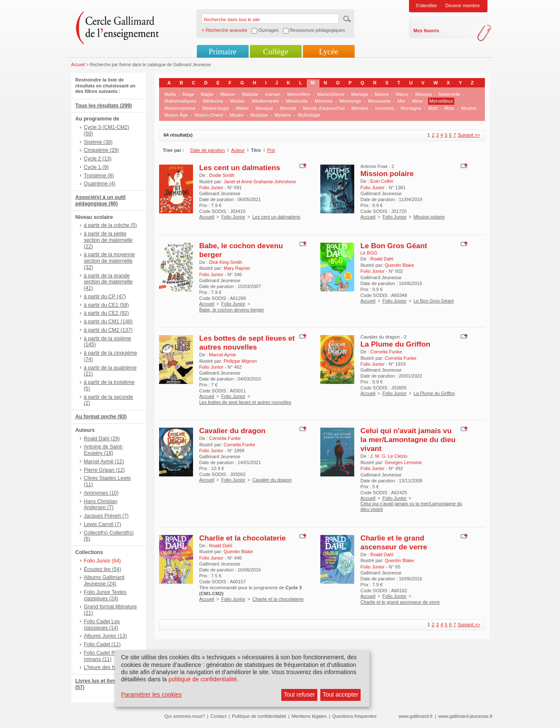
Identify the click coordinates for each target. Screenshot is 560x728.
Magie (207, 94)
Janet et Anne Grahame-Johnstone (260, 182)
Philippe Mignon (240, 361)
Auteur (238, 150)
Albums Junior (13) (106, 636)
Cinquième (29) (102, 150)
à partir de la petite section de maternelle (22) (108, 240)
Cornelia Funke (386, 352)
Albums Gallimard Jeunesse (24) (104, 581)
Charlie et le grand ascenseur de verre (394, 542)
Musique (259, 115)
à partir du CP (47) (105, 297)
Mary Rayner (237, 268)
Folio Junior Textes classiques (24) (105, 595)
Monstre (360, 108)
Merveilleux (441, 101)
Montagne (411, 108)
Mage (188, 94)
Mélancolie (297, 101)
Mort (433, 108)
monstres (385, 108)
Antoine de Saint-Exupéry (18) (104, 450)
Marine (382, 94)
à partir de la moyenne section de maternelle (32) (109, 261)
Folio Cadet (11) (102, 644)
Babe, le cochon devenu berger (232, 310)
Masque (424, 94)
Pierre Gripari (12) (105, 470)
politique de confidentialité (203, 679)
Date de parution (208, 150)
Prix (271, 150)
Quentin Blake (399, 265)
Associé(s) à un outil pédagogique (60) (101, 200)
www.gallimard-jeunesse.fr (465, 716)
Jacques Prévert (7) (106, 516)
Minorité (288, 108)
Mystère (283, 115)
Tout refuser (299, 694)
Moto (449, 108)
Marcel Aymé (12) (104, 462)
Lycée (329, 52)
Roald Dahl (382, 259)
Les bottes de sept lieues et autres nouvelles (247, 343)
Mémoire (324, 101)
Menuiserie (379, 101)
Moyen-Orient (209, 115)
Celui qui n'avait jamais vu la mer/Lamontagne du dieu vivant (408, 440)
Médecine (213, 101)
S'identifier (427, 6)
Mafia (170, 94)
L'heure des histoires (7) (111, 667)
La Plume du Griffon (396, 344)
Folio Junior (233, 217)
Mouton (469, 108)
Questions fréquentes (354, 716)
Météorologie (216, 108)
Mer (402, 101)
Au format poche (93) (101, 417)
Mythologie (309, 115)
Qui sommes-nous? (185, 716)
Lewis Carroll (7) (103, 524)
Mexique (264, 108)
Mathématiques (181, 101)
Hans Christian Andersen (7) (101, 505)
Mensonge (350, 101)
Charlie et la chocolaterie (243, 538)
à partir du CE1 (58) (106, 305)
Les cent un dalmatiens (240, 168)
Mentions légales (309, 716)
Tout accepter (341, 694)
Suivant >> (469, 135)
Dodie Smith (222, 175)
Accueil (78, 65)
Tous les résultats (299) (104, 106)
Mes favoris (427, 31)
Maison (228, 94)
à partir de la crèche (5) (111, 225)
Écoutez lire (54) (103, 569)
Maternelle (449, 94)
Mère (417, 101)
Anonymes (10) (101, 493)
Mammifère (299, 94)
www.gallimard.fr (416, 716)
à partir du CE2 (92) (106, 313)
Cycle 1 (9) (96, 167)
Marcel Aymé (223, 355)
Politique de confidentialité (259, 716)
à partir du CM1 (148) (108, 322)
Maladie (250, 94)
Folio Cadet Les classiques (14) (102, 625)
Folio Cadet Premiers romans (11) (108, 656)
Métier (242, 108)
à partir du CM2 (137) (108, 330)
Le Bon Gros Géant (394, 246)
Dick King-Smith (226, 262)
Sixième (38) (98, 142)
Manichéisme (331, 94)
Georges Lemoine (403, 462)
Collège (276, 52)
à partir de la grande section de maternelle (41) (108, 282)
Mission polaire (387, 174)
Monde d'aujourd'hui (324, 108)
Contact (218, 716)
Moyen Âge (176, 115)
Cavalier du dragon (232, 431)
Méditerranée (265, 101)
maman (273, 94)
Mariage (360, 94)
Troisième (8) (99, 176)
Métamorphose (180, 108)
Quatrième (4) (100, 184)
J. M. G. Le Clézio (389, 456)
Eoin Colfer (382, 181)
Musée (237, 115)
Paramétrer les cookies (151, 694)
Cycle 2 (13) (98, 159)
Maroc (402, 94)
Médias (237, 101)
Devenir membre (463, 6)
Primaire (223, 52)
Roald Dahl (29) (102, 439)
